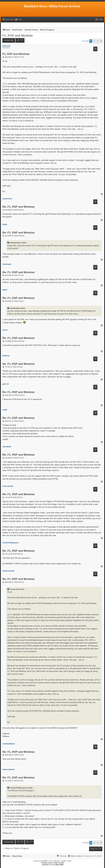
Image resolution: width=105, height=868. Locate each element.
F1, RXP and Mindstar (18, 36)
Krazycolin (6, 46)
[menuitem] (18, 20)
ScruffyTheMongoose (10, 543)
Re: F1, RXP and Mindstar (19, 207)
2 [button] (94, 41)
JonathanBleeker (9, 744)
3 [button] (98, 41)
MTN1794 (6, 356)
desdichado (7, 264)
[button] (101, 41)
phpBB (44, 861)
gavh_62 (6, 384)
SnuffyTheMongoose (19, 788)
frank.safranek (8, 486)
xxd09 (5, 410)
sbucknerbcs (7, 199)
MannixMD (60, 865)
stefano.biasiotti (8, 571)
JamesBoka (7, 447)
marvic (5, 330)
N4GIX (5, 225)
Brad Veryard (59, 863)
